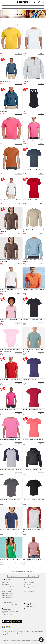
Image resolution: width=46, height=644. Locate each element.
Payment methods (29, 583)
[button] (35, 2)
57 (27, 25)
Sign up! (34, 576)
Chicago (22, 631)
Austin (19, 633)
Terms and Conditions (14, 640)
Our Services (28, 585)
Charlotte (4, 635)
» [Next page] (30, 25)
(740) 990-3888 (8, 603)
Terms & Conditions (29, 591)
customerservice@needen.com (10, 611)
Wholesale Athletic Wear (8, 598)
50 (38, 568)
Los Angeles (16, 631)
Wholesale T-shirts (6, 591)
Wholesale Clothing (7, 589)
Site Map (21, 640)
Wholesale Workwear (7, 595)
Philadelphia (28, 631)
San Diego (4, 633)
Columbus (38, 633)
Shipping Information (30, 587)
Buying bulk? (5, 583)
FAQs (27, 609)
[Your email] (18, 576)
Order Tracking (30, 606)
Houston (34, 631)
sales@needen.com (7, 614)
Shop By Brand (6, 585)
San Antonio (41, 631)
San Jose (15, 633)
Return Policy (28, 589)
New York (4, 631)
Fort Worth (25, 633)
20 (30, 568)
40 (35, 568)
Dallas (10, 633)
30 (32, 568)
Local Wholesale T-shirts (8, 587)
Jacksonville (32, 633)
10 (27, 568)
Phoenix (10, 631)
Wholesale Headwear (7, 593)
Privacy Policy (6, 640)
